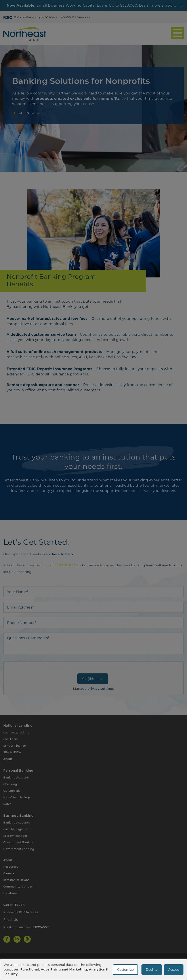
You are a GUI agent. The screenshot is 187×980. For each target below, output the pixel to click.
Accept (174, 970)
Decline (152, 970)
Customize (125, 970)
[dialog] (93, 970)
